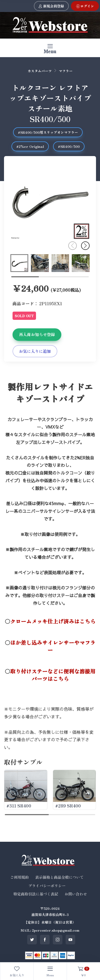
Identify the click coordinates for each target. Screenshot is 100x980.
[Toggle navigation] (50, 48)
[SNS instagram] (58, 940)
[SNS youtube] (70, 940)
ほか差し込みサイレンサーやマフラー (53, 646)
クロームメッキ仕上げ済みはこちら (53, 621)
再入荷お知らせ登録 (37, 334)
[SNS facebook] (45, 940)
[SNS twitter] (32, 940)
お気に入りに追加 (35, 351)
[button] (85, 246)
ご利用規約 (19, 877)
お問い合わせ (76, 894)
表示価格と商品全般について (59, 877)
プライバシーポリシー (47, 886)
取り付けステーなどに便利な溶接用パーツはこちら (53, 675)
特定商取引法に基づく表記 (36, 894)
